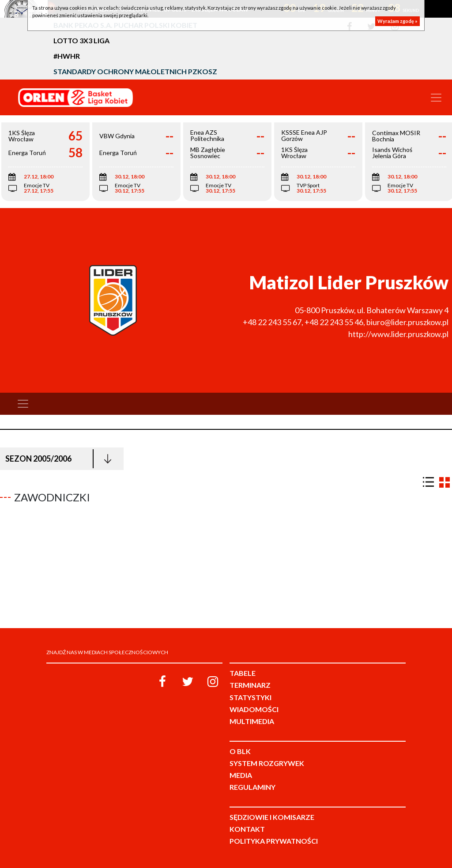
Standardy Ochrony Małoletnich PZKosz (135, 71)
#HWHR (67, 56)
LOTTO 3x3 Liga (81, 40)
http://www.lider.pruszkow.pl (398, 334)
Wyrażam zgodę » (397, 21)
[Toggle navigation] (436, 98)
